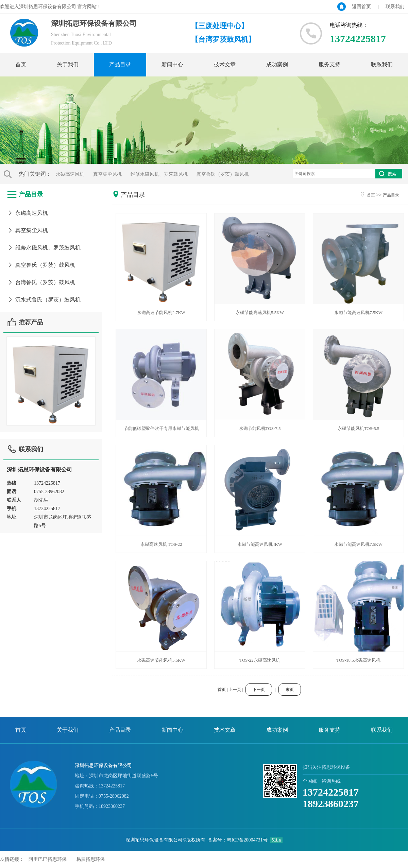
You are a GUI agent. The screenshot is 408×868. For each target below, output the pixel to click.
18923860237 (331, 804)
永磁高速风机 (70, 174)
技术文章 (225, 64)
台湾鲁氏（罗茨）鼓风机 (41, 282)
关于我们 (68, 64)
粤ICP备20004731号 (247, 840)
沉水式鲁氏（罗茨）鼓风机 (44, 300)
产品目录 (120, 64)
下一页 (259, 690)
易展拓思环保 (90, 859)
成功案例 (277, 64)
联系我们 (395, 7)
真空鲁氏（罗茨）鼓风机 (223, 174)
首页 (21, 64)
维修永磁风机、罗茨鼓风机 (159, 174)
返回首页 (361, 7)
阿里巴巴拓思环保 (48, 859)
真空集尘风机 (107, 174)
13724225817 (331, 792)
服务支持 (329, 64)
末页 (290, 690)
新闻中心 (172, 64)
